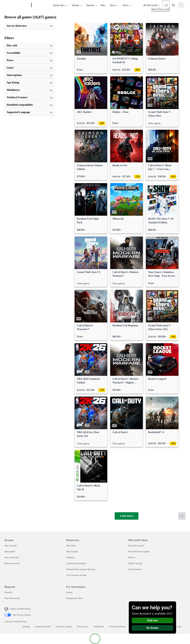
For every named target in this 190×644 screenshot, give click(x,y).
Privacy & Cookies (64, 626)
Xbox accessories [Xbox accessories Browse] (12, 563)
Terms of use (83, 626)
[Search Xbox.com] (166, 5)
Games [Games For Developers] (69, 592)
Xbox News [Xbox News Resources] (71, 546)
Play (103, 5)
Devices (90, 5)
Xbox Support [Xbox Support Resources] (72, 551)
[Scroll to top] (182, 516)
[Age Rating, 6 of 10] (30, 83)
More (126, 5)
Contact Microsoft (43, 626)
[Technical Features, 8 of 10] (30, 97)
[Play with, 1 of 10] (30, 46)
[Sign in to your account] (181, 5)
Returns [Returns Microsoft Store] (132, 557)
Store (113, 5)
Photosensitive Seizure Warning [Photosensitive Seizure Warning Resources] (81, 569)
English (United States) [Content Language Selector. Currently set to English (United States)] (20, 609)
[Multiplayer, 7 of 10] (30, 90)
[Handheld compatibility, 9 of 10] (30, 105)
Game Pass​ (59, 5)
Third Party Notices (117, 626)
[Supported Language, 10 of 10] (30, 112)
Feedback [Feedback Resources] (70, 557)
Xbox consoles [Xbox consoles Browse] (11, 546)
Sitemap (26, 626)
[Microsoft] (17, 5)
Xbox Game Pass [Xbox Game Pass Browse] (12, 557)
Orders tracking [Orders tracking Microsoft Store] (135, 563)
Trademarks (98, 626)
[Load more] (127, 516)
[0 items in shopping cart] (173, 5)
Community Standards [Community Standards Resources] (76, 563)
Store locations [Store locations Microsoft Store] (135, 569)
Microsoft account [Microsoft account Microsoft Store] (136, 546)
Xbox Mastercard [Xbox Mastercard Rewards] (12, 598)
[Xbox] (42, 5)
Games (76, 5)
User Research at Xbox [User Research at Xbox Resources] (76, 575)
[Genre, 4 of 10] (30, 68)
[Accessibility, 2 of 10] (30, 53)
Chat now (152, 620)
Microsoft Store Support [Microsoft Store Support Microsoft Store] (139, 551)
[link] (91, 48)
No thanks (153, 628)
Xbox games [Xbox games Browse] (10, 551)
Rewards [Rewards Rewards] (8, 592)
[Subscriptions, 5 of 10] (30, 75)
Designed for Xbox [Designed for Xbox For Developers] (74, 598)
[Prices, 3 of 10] (30, 60)
